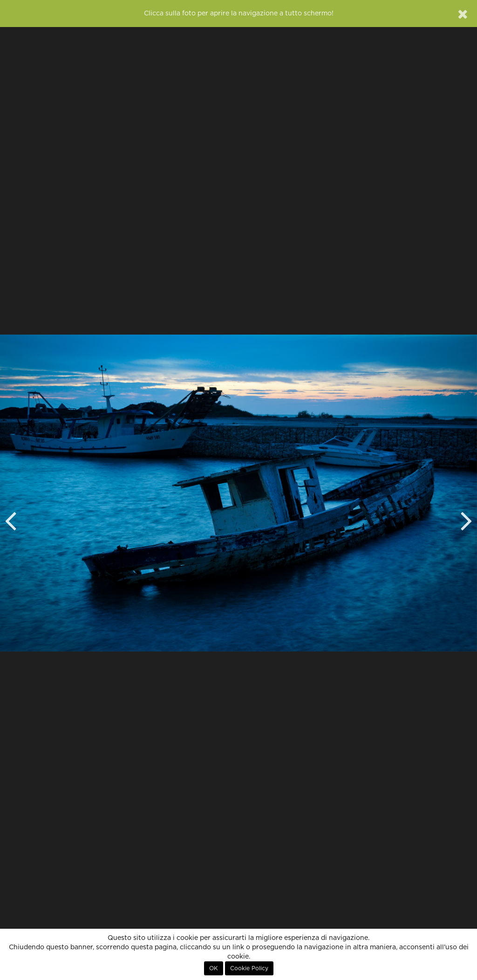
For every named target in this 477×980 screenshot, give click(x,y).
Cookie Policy (249, 968)
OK (214, 968)
